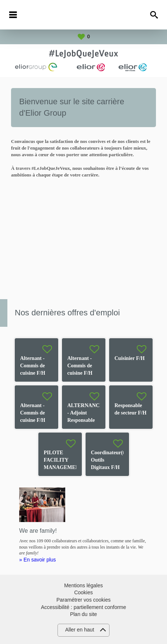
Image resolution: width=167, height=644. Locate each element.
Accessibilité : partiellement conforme (83, 607)
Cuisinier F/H (130, 358)
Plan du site (83, 614)
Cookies (83, 592)
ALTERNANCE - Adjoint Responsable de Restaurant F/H (85, 420)
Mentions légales (83, 585)
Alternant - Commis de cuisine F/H (33, 366)
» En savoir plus (38, 560)
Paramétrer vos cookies (83, 600)
